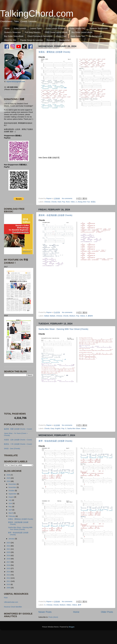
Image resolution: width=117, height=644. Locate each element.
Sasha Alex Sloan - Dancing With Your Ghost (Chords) (63, 329)
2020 (9, 552)
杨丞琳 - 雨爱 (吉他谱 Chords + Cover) (18, 429)
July (10, 500)
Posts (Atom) (53, 617)
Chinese (47, 202)
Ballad (47, 316)
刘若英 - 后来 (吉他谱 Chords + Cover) (18, 440)
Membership (64, 40)
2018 (9, 559)
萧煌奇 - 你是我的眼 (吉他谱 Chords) (55, 215)
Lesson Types (36, 28)
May (10, 507)
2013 (9, 575)
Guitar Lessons (20, 28)
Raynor (49, 198)
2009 (9, 588)
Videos (83, 316)
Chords (54, 202)
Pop (64, 202)
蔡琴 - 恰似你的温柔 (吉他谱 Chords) (55, 441)
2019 (9, 555)
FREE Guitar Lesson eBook (56, 32)
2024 (9, 481)
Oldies (69, 605)
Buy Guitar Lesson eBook (82, 32)
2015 (9, 568)
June (11, 503)
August (11, 497)
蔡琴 (80, 605)
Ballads (52, 316)
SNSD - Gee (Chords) (12, 449)
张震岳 (93, 202)
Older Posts (107, 612)
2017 (9, 562)
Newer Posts (45, 612)
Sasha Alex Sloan (74, 428)
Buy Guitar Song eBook (14, 36)
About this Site (10, 40)
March (11, 513)
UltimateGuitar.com (11, 602)
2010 (9, 584)
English (58, 428)
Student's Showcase (12, 32)
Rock (68, 202)
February (12, 516)
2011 (9, 581)
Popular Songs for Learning (31, 40)
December (13, 484)
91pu (6, 598)
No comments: (68, 198)
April (10, 510)
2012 (9, 578)
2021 (9, 549)
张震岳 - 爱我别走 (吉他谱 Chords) (54, 52)
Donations (51, 40)
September (13, 494)
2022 (9, 546)
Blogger (72, 627)
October (12, 491)
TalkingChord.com (37, 13)
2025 (9, 478)
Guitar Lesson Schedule (56, 28)
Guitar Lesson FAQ (78, 28)
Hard (59, 202)
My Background (95, 36)
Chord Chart (61, 36)
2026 (9, 475)
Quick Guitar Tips (78, 36)
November (13, 487)
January (12, 539)
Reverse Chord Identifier (13, 607)
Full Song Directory (33, 32)
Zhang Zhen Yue (84, 202)
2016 (9, 565)
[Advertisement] (18, 394)
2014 (9, 572)
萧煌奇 (90, 316)
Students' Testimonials (99, 28)
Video (73, 202)
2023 (9, 543)
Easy (52, 428)
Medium (72, 316)
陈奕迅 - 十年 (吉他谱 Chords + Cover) (18, 444)
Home (7, 28)
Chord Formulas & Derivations (40, 36)
